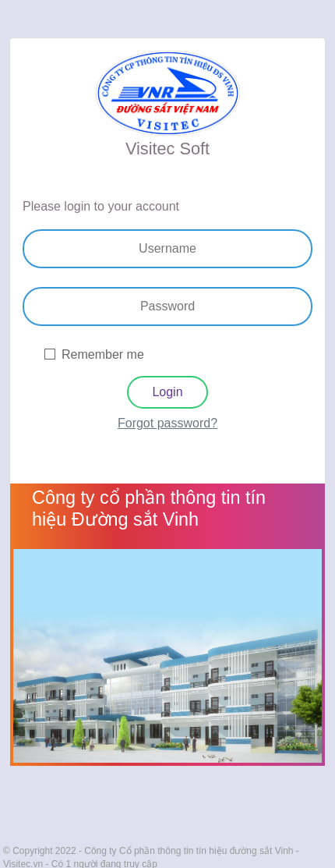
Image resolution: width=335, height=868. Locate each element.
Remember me (103, 354)
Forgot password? (167, 423)
